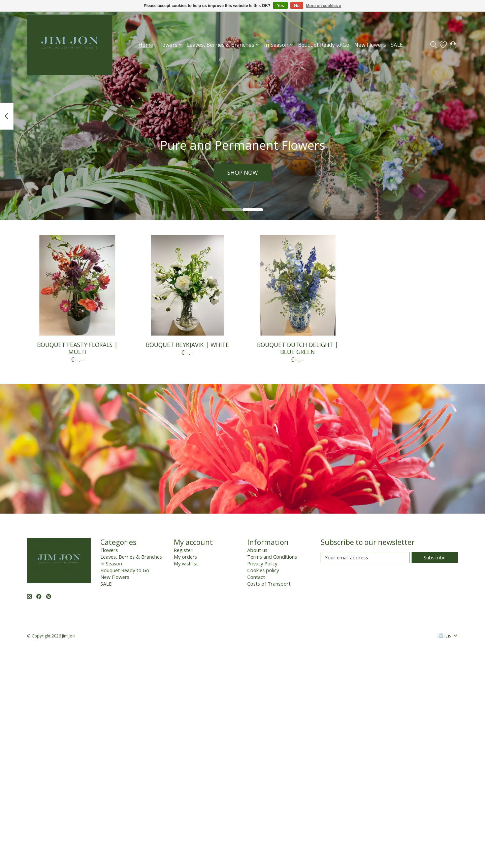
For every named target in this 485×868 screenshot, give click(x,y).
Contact (256, 577)
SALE (397, 45)
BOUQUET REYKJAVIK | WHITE (187, 345)
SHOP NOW (243, 172)
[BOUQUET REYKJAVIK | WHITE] (187, 285)
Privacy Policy (262, 563)
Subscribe (435, 557)
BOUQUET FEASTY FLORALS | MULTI (77, 348)
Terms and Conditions (272, 557)
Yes (280, 6)
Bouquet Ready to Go (324, 45)
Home (146, 45)
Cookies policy (263, 570)
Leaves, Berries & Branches (131, 557)
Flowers (109, 550)
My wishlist (186, 563)
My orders (185, 557)
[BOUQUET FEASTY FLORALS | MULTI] (77, 285)
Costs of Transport (269, 584)
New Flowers (370, 45)
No (297, 6)
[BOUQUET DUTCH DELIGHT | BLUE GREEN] (298, 285)
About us (257, 550)
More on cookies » (324, 6)
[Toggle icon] (434, 45)
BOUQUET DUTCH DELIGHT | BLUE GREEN (298, 348)
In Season (111, 563)
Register (183, 550)
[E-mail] (365, 558)
